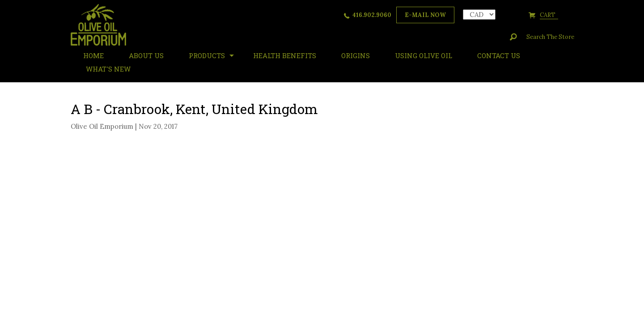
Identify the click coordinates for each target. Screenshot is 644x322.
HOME (93, 55)
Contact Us (499, 55)
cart (549, 15)
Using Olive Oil (424, 55)
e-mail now (425, 15)
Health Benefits (285, 55)
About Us (146, 55)
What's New (108, 69)
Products (207, 55)
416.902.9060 (372, 15)
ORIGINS (356, 55)
